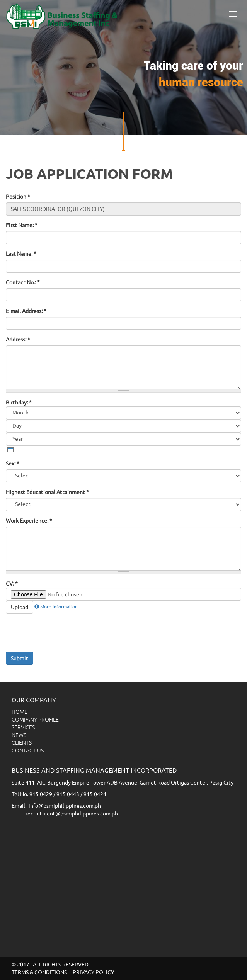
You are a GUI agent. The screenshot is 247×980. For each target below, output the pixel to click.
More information (56, 607)
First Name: (22, 225)
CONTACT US (28, 751)
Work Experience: (29, 521)
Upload (20, 607)
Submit (20, 658)
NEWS (19, 735)
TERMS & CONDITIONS (39, 972)
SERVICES (23, 727)
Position (18, 197)
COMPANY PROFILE (35, 720)
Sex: (13, 464)
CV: (12, 584)
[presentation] (10, 450)
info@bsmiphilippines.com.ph (65, 806)
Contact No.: (23, 282)
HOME (20, 712)
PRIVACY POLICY (93, 972)
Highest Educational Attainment (47, 492)
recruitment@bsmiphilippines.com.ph (72, 814)
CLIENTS (22, 743)
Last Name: (21, 254)
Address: (18, 340)
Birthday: (19, 403)
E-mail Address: (26, 311)
